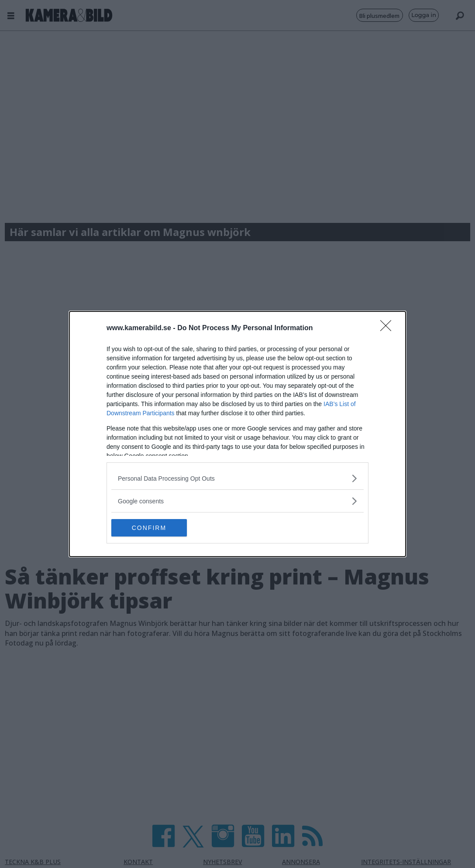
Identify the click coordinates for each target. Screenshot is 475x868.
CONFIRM (153, 528)
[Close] (389, 328)
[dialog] (237, 434)
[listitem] (237, 478)
